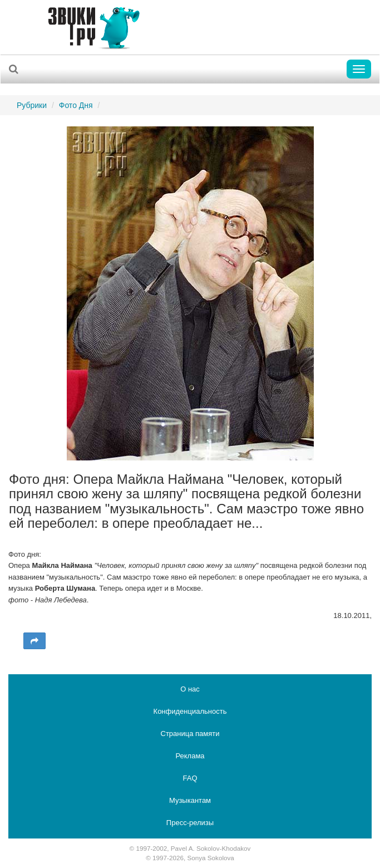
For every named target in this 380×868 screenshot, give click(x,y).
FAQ (190, 778)
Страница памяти (190, 734)
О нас (190, 689)
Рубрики (32, 105)
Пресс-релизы (190, 823)
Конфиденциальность (190, 711)
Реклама (190, 756)
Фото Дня (76, 105)
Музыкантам (190, 800)
